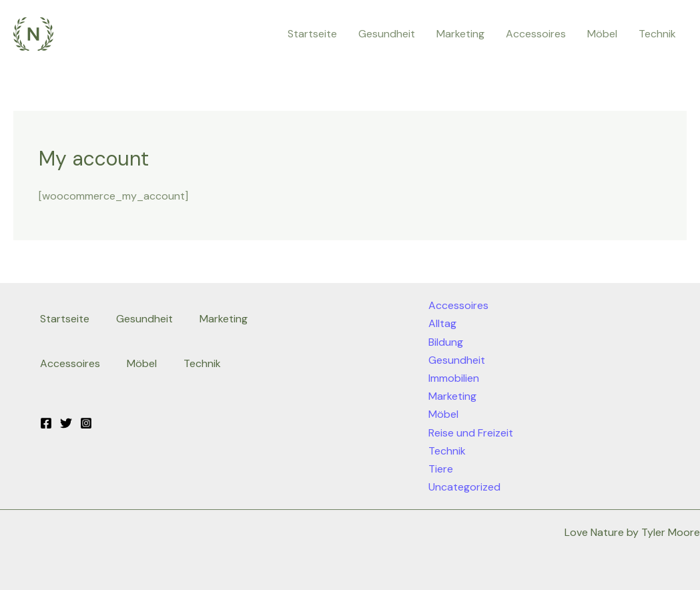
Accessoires (536, 34)
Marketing (460, 34)
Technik (657, 34)
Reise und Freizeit (471, 433)
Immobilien (454, 378)
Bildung (446, 342)
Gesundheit (387, 34)
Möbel (602, 34)
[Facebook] (46, 423)
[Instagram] (86, 423)
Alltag (442, 323)
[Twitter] (66, 423)
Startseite (312, 34)
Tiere (441, 469)
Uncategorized (464, 487)
